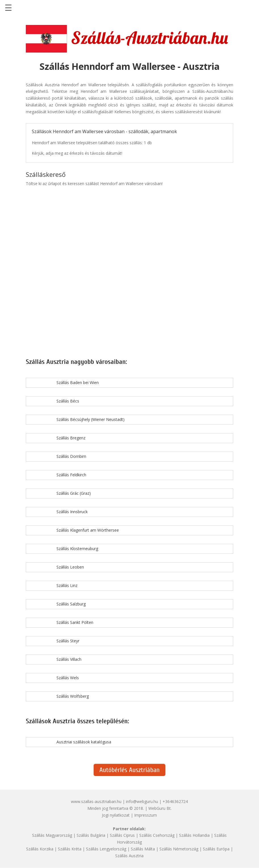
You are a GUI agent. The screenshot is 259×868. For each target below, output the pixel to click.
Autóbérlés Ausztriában (129, 770)
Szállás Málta (143, 849)
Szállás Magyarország (52, 835)
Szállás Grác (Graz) (74, 493)
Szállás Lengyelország (106, 849)
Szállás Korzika (40, 849)
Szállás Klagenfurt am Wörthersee (88, 530)
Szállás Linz (67, 585)
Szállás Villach (69, 659)
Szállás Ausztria (129, 856)
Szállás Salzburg (71, 604)
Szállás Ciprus (122, 835)
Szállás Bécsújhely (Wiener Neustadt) (90, 419)
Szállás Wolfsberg (73, 696)
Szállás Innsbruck (72, 512)
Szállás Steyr (68, 641)
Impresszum (146, 815)
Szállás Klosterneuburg (77, 549)
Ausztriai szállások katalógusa (84, 742)
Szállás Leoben (70, 567)
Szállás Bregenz (71, 438)
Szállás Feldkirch (71, 475)
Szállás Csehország (157, 835)
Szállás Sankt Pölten (75, 622)
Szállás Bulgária (91, 835)
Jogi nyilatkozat (116, 815)
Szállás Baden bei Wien (78, 382)
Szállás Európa (216, 849)
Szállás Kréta (70, 849)
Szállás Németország (179, 849)
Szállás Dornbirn (71, 456)
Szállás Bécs (68, 401)
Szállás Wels (68, 678)
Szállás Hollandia (194, 835)
